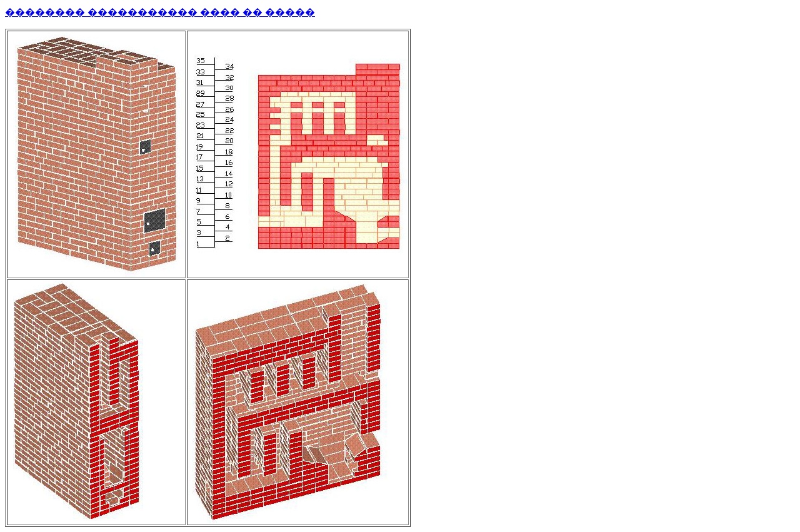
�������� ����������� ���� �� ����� (160, 12)
